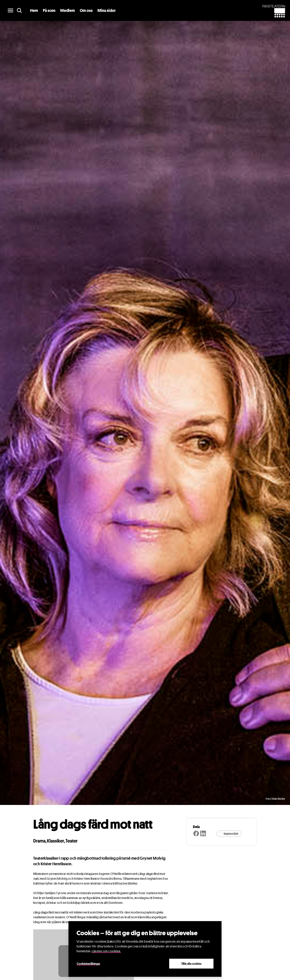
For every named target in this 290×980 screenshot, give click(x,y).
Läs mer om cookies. (106, 951)
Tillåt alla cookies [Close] (191, 964)
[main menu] (10, 10)
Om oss (86, 10)
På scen (49, 10)
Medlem (68, 10)
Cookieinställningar (88, 964)
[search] (19, 10)
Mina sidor (107, 10)
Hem (34, 10)
